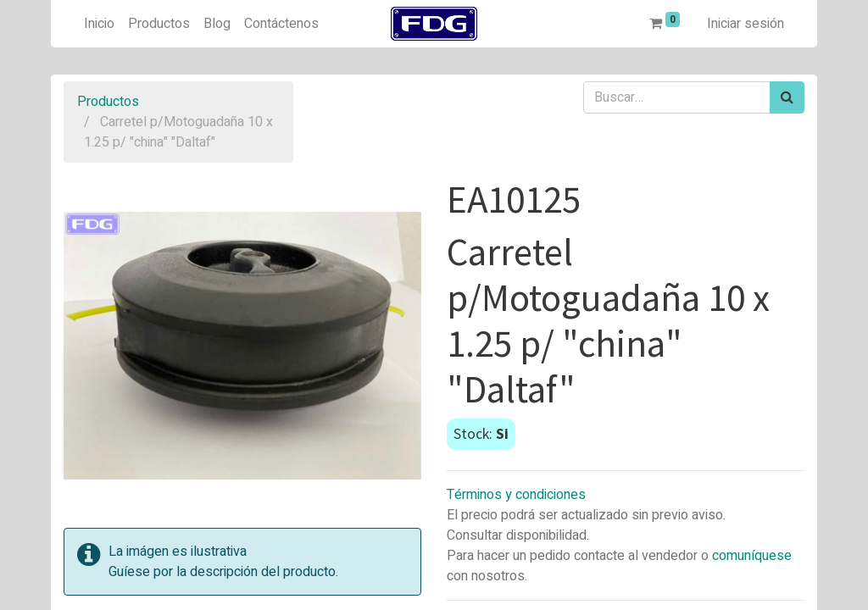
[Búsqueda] (787, 97)
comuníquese (752, 556)
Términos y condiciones (516, 495)
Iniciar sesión (746, 24)
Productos (108, 102)
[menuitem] (99, 24)
